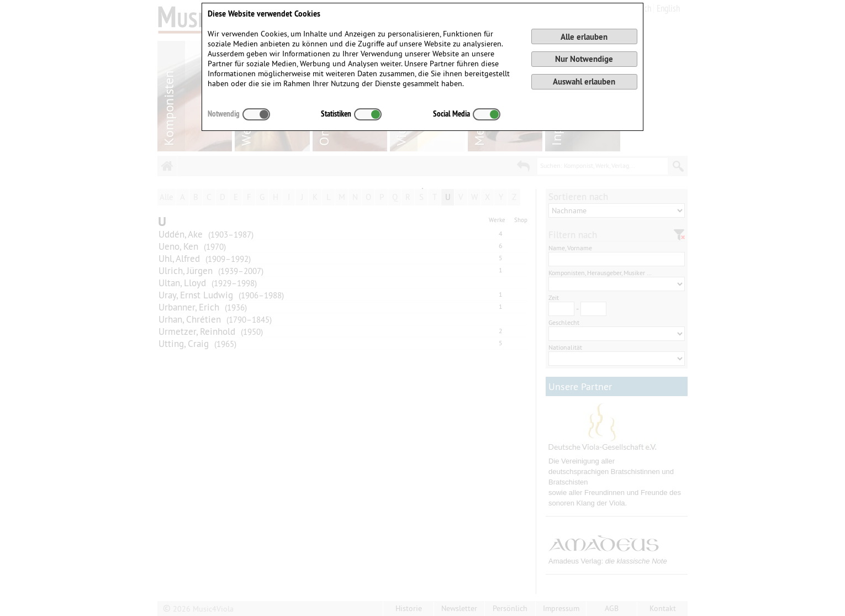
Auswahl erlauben (584, 81)
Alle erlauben (584, 37)
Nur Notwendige (584, 59)
